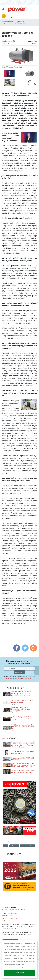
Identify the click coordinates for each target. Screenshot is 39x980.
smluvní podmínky (28, 678)
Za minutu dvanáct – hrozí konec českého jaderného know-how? (23, 772)
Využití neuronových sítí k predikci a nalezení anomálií (23, 701)
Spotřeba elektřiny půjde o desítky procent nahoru (23, 752)
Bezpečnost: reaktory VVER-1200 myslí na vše (23, 759)
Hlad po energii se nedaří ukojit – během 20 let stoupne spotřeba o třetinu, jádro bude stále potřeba (23, 765)
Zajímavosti (20, 22)
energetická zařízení (27, 846)
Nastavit (19, 968)
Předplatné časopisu (8, 921)
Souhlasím (19, 973)
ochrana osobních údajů (13, 678)
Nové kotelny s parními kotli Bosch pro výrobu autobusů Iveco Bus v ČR (23, 727)
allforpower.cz (7, 22)
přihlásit (19, 672)
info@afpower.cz (11, 913)
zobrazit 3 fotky (30, 82)
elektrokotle (14, 846)
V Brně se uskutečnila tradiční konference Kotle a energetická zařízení (22, 718)
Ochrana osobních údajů (9, 919)
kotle (6, 846)
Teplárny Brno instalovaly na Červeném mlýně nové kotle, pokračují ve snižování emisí (21, 693)
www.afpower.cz (7, 915)
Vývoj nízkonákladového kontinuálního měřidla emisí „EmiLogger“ (21, 709)
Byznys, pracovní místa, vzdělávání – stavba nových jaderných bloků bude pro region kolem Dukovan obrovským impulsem (23, 744)
